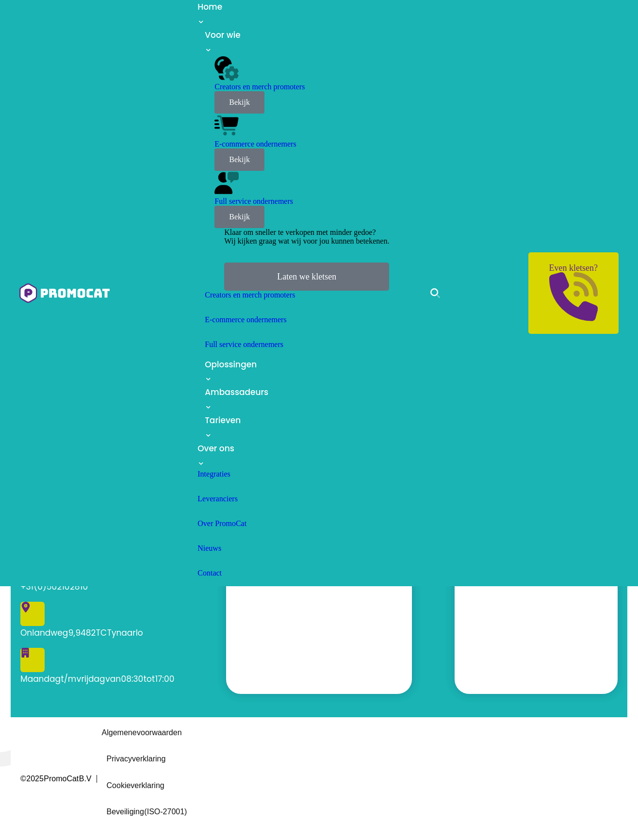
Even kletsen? (573, 292)
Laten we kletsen (307, 277)
